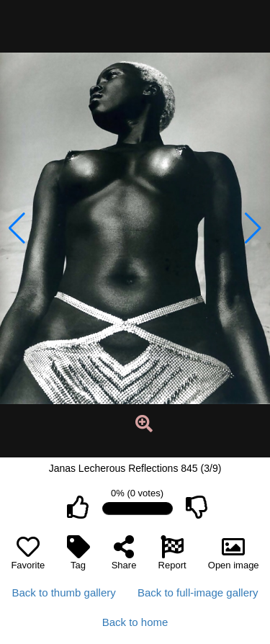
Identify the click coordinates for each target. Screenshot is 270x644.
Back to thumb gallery (64, 592)
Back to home (135, 622)
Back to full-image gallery (198, 592)
